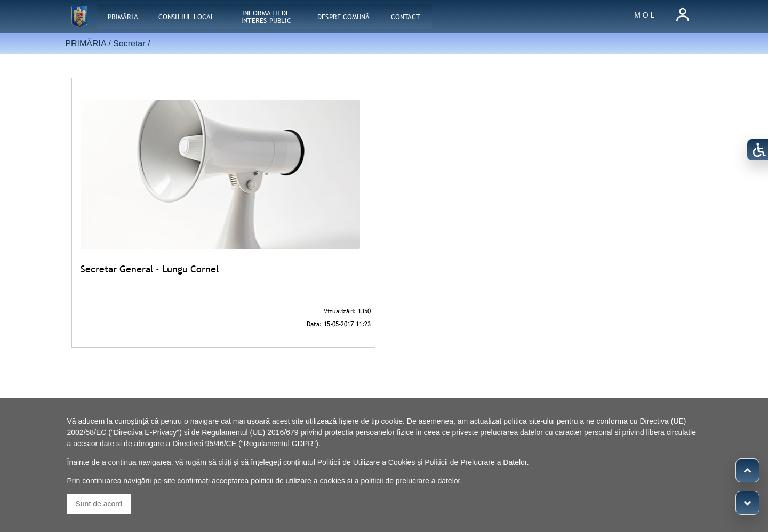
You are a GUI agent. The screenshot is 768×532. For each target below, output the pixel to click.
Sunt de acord (99, 504)
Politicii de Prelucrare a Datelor (475, 462)
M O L (644, 15)
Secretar (129, 43)
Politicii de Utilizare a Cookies (366, 462)
